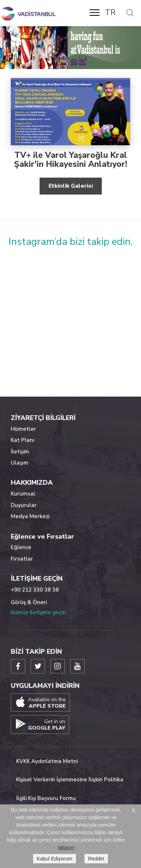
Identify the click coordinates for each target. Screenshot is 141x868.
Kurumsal (23, 494)
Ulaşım (20, 463)
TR (110, 13)
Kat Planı (23, 440)
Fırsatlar (22, 559)
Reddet (96, 859)
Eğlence (21, 547)
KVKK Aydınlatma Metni (47, 761)
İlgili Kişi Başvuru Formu (46, 798)
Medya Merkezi (30, 516)
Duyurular (24, 505)
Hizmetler (23, 429)
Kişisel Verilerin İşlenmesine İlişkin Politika (70, 780)
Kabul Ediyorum (54, 859)
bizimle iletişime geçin (38, 612)
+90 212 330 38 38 (35, 590)
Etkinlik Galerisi (71, 186)
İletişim (20, 452)
